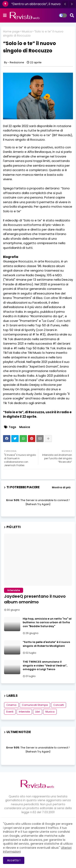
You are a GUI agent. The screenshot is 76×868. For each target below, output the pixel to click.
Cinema (11, 705)
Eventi (10, 712)
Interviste (24, 712)
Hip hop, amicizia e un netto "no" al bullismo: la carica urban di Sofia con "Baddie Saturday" (47, 622)
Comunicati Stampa (35, 705)
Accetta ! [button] (14, 860)
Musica (27, 32)
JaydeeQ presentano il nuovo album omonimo (35, 599)
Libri (38, 712)
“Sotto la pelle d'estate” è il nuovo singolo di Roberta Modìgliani (46, 644)
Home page (11, 32)
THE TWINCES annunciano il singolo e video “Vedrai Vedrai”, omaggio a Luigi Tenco (45, 665)
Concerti (59, 705)
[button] (65, 4)
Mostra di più (61, 487)
